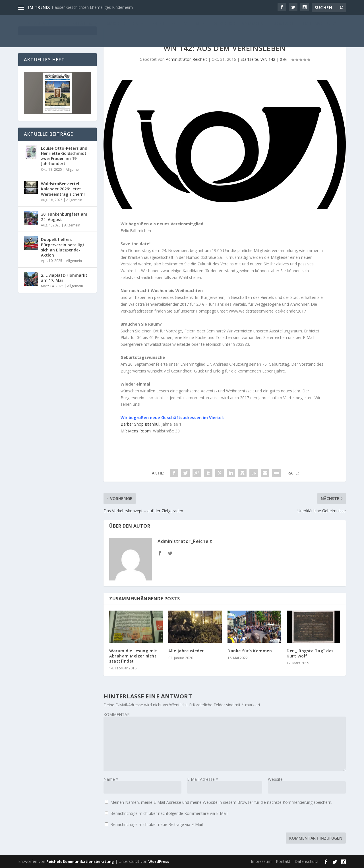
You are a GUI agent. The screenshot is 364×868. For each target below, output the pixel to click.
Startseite (249, 59)
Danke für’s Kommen (250, 651)
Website (275, 779)
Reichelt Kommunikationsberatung (80, 861)
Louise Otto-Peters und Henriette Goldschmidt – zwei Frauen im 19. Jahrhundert (65, 156)
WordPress (159, 861)
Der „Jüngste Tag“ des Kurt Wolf (310, 653)
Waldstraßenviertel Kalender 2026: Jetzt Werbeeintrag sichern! (63, 189)
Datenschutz (306, 861)
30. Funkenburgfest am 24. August (64, 217)
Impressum (261, 861)
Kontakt (283, 861)
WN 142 (268, 59)
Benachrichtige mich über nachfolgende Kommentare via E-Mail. (169, 813)
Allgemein (74, 169)
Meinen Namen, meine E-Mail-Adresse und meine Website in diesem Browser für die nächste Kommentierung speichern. (221, 802)
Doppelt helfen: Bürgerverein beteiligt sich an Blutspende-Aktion (63, 247)
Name (111, 779)
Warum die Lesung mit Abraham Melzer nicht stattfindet (133, 656)
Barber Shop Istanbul (140, 424)
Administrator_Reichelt (186, 59)
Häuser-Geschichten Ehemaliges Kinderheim (92, 7)
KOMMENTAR (117, 714)
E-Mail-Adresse (203, 779)
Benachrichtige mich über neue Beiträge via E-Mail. (157, 824)
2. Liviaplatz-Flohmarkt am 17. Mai (64, 278)
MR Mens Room (136, 431)
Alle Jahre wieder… (188, 651)
